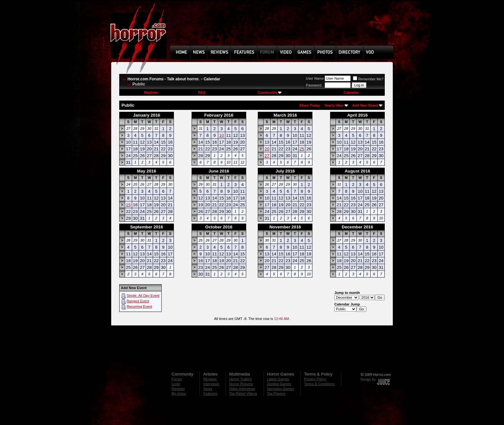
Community (270, 93)
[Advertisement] (284, 28)
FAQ (202, 93)
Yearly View (334, 105)
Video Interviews (242, 389)
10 (222, 135)
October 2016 (219, 227)
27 (267, 156)
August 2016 (357, 171)
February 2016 (219, 115)
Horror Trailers (240, 379)
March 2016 (285, 115)
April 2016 (357, 115)
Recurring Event (139, 306)
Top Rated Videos (243, 394)
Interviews (211, 384)
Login (176, 384)
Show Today (310, 105)
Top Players (276, 394)
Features (210, 394)
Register (151, 93)
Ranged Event (138, 301)
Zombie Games (279, 384)
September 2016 (147, 227)
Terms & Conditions (319, 384)
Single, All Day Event (143, 296)
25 (302, 149)
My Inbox (179, 394)
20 (267, 149)
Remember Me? (368, 79)
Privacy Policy (315, 379)
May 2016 (146, 171)
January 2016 (147, 115)
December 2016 (357, 227)
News (208, 389)
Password (314, 85)
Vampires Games (281, 389)
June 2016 (219, 171)
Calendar (212, 79)
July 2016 (285, 171)
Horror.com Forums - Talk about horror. (164, 79)
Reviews (210, 379)
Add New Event (365, 105)
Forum (177, 379)
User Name (315, 78)
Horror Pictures (241, 384)
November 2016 (285, 227)
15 (128, 205)
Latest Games (278, 379)
